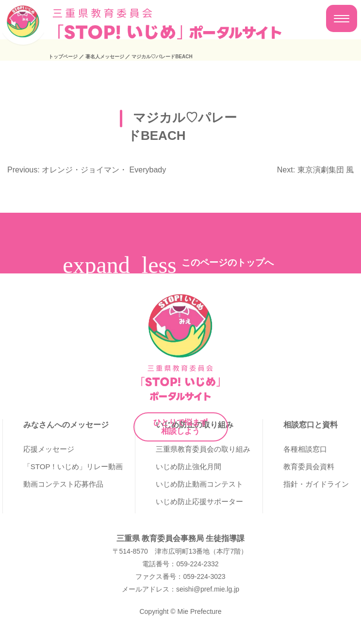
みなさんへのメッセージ (66, 425)
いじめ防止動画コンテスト (199, 484)
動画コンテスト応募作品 (63, 484)
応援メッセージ (49, 449)
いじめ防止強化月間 (189, 466)
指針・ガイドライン (316, 484)
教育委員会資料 (309, 466)
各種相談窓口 (305, 449)
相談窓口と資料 (311, 425)
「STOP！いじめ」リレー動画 (73, 466)
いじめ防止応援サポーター (199, 501)
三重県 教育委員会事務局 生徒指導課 (181, 538)
